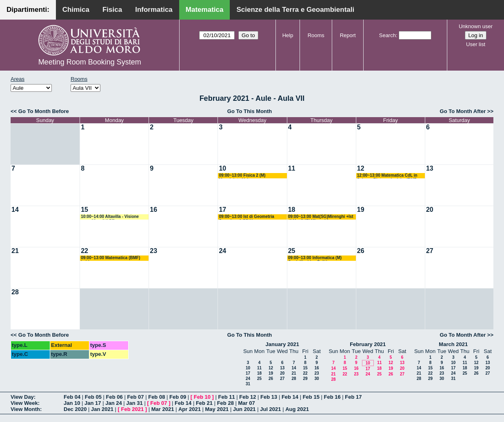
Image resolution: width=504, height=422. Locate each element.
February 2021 (368, 344)
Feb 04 (72, 397)
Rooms (316, 35)
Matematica (205, 10)
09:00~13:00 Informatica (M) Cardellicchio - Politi (315, 258)
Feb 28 (225, 403)
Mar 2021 (163, 409)
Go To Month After (463, 111)
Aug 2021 (297, 409)
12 (361, 168)
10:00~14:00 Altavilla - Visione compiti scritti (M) (110, 217)
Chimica (76, 10)
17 (222, 210)
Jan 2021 (102, 409)
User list (476, 44)
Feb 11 (226, 397)
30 (316, 379)
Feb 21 (204, 403)
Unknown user (476, 26)
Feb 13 (269, 397)
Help (288, 35)
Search (387, 35)
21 (15, 251)
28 (15, 292)
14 (15, 210)
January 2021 (282, 344)
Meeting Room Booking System (90, 62)
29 (305, 379)
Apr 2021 (190, 409)
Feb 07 (135, 397)
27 (430, 251)
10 (222, 168)
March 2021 (453, 344)
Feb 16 (332, 397)
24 (222, 251)
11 (292, 168)
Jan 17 (93, 403)
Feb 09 (178, 397)
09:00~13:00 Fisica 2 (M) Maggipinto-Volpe (242, 176)
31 (248, 384)
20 (430, 210)
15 (84, 210)
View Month (25, 409)
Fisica (112, 10)
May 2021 (217, 409)
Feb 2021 (133, 409)
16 (153, 210)
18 (292, 210)
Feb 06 (114, 397)
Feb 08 (157, 397)
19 (361, 210)
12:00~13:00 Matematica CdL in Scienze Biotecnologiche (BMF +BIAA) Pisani (387, 176)
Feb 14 (290, 397)
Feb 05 (93, 397)
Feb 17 (353, 397)
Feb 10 (202, 397)
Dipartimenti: (28, 10)
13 (430, 168)
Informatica (154, 10)
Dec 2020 (75, 409)
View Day (22, 397)
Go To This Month (250, 111)
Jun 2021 (244, 409)
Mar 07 (246, 403)
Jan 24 (113, 403)
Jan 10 (72, 403)
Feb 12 (248, 397)
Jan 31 (134, 403)
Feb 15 (311, 397)
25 (292, 251)
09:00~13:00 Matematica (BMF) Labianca (110, 258)
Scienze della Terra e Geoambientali (295, 10)
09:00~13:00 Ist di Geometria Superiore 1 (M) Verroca (246, 217)
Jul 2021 (270, 409)
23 (153, 251)
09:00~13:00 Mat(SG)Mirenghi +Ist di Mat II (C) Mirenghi (321, 217)
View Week (24, 403)
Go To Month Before (44, 111)
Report (348, 35)
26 (361, 251)
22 (84, 251)
